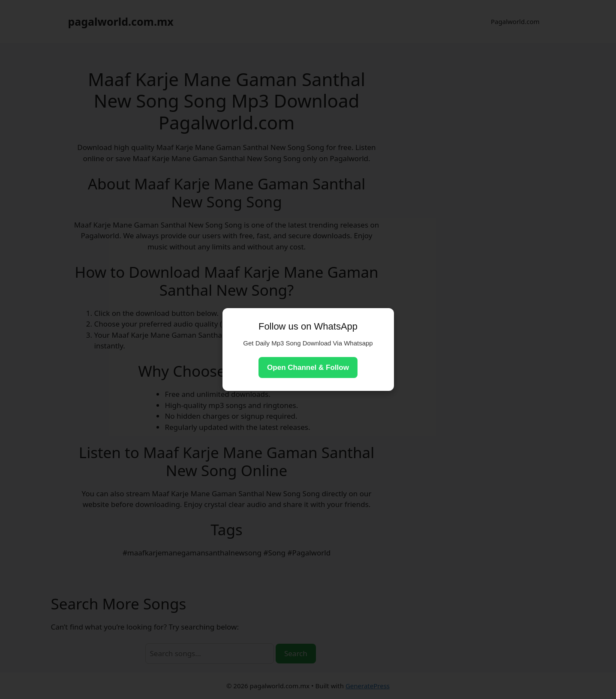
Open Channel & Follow (308, 367)
